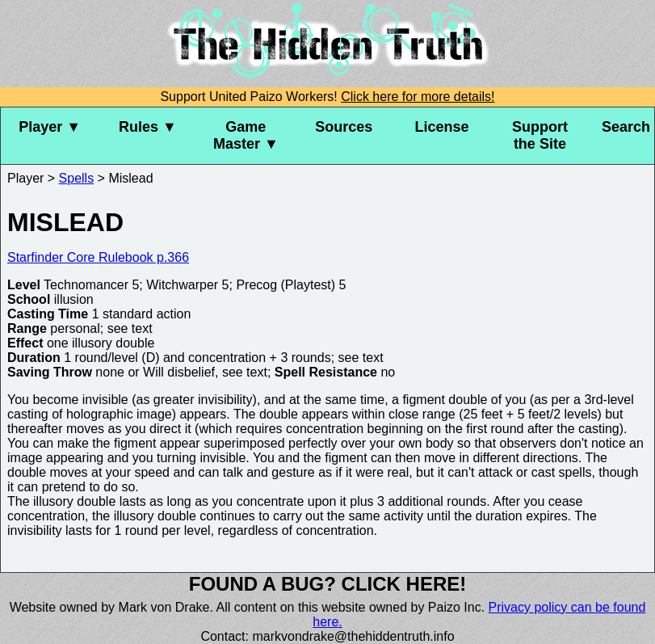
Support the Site (540, 135)
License (442, 127)
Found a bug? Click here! (328, 584)
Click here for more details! (418, 97)
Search (626, 127)
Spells (77, 178)
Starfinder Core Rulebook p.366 (98, 257)
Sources (344, 127)
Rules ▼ (148, 127)
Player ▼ (50, 127)
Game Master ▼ (246, 135)
